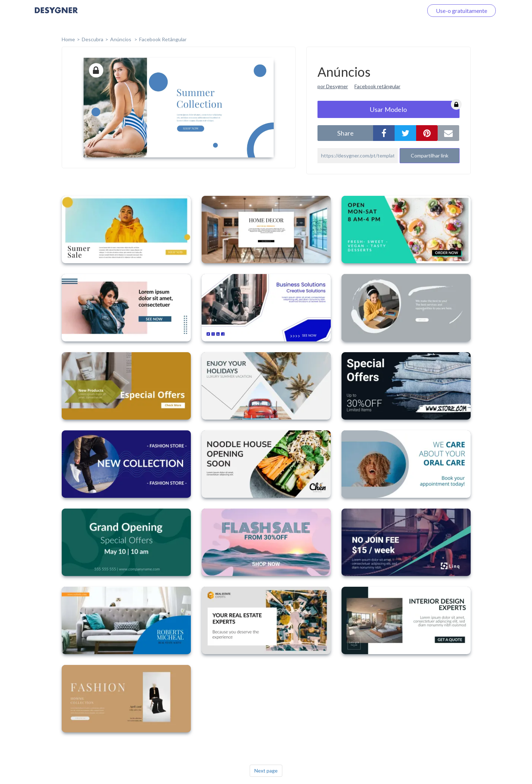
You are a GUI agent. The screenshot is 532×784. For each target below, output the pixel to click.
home (68, 39)
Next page (266, 771)
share (345, 133)
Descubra (93, 39)
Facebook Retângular (163, 39)
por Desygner (333, 86)
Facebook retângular (377, 86)
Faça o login (400, 11)
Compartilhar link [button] (430, 155)
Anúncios (121, 39)
